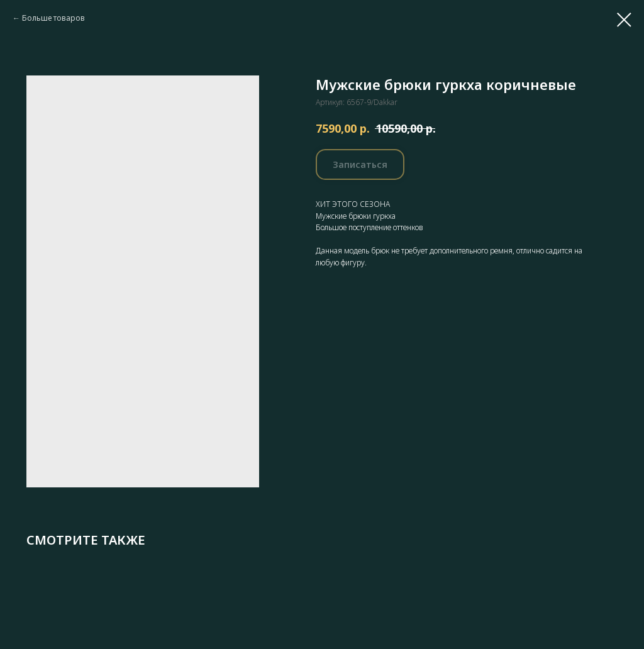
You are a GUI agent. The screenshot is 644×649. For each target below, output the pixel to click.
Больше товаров (53, 18)
